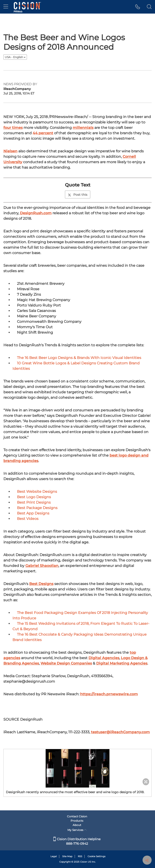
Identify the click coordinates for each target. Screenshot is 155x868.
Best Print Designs (34, 502)
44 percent (43, 133)
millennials (83, 128)
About (77, 825)
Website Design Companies (66, 663)
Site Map (67, 856)
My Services (77, 830)
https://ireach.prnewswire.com (109, 694)
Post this (78, 195)
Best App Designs (33, 513)
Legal (54, 856)
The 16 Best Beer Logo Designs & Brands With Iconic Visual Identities (79, 358)
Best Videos (28, 519)
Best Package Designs (37, 508)
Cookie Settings (97, 856)
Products (77, 821)
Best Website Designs (37, 492)
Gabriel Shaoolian (42, 566)
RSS (80, 856)
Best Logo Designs (34, 497)
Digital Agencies (104, 658)
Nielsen (10, 151)
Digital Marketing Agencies (122, 663)
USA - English (15, 57)
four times (13, 128)
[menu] (6, 7)
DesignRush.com (36, 213)
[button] (138, 7)
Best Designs (41, 584)
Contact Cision (77, 816)
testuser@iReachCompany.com (120, 732)
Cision (84, 862)
